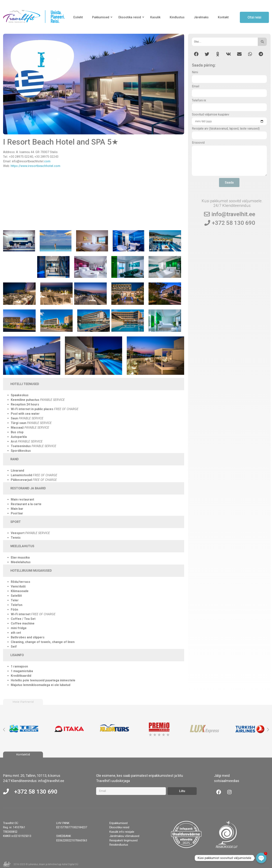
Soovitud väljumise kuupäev (211, 115)
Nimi (195, 72)
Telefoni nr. (199, 101)
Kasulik (155, 17)
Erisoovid (198, 143)
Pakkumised (101, 17)
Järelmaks (201, 17)
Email (196, 86)
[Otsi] (225, 42)
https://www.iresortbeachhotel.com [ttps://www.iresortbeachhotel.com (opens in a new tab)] (35, 166)
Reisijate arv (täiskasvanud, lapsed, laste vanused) (226, 129)
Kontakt (223, 17)
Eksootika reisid (130, 17)
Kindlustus (177, 17)
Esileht (78, 17)
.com (47, 161)
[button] (196, 54)
